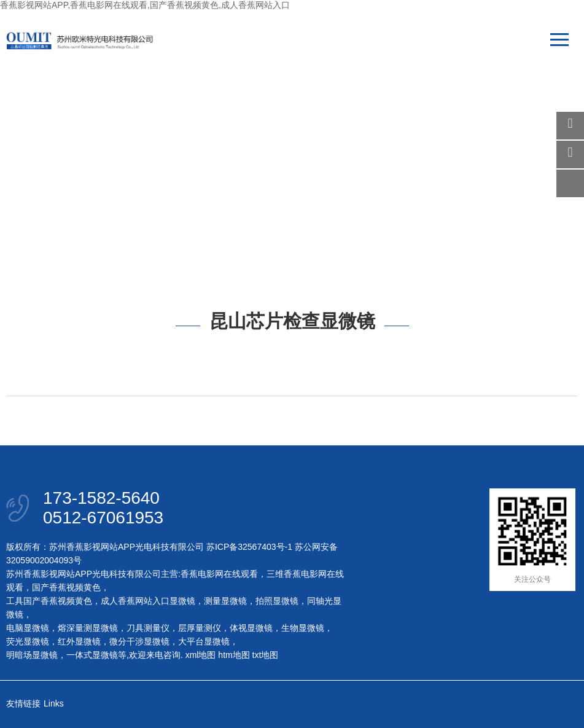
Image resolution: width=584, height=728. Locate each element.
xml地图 (201, 655)
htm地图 (234, 655)
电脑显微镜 (28, 628)
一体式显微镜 (92, 655)
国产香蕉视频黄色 (66, 587)
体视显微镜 (251, 628)
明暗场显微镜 (32, 655)
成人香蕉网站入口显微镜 (148, 601)
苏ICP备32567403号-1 (249, 547)
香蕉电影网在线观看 (219, 574)
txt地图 (266, 655)
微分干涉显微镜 (139, 641)
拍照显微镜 (277, 601)
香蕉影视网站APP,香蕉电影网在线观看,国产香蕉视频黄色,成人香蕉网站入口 (145, 5)
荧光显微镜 (28, 641)
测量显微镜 (225, 601)
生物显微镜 (303, 628)
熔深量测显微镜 (88, 628)
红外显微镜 (79, 641)
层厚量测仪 (200, 628)
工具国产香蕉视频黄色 (49, 601)
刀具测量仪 (148, 628)
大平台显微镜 (204, 641)
